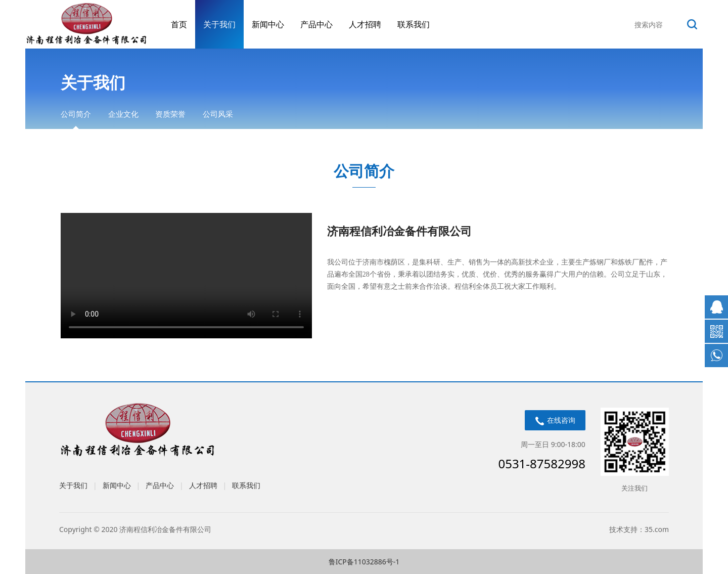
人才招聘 (365, 24)
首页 (179, 24)
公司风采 (218, 114)
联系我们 (414, 24)
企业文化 (123, 114)
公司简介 (76, 114)
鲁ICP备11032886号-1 (364, 562)
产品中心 (316, 24)
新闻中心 (268, 24)
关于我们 (219, 24)
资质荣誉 (170, 114)
